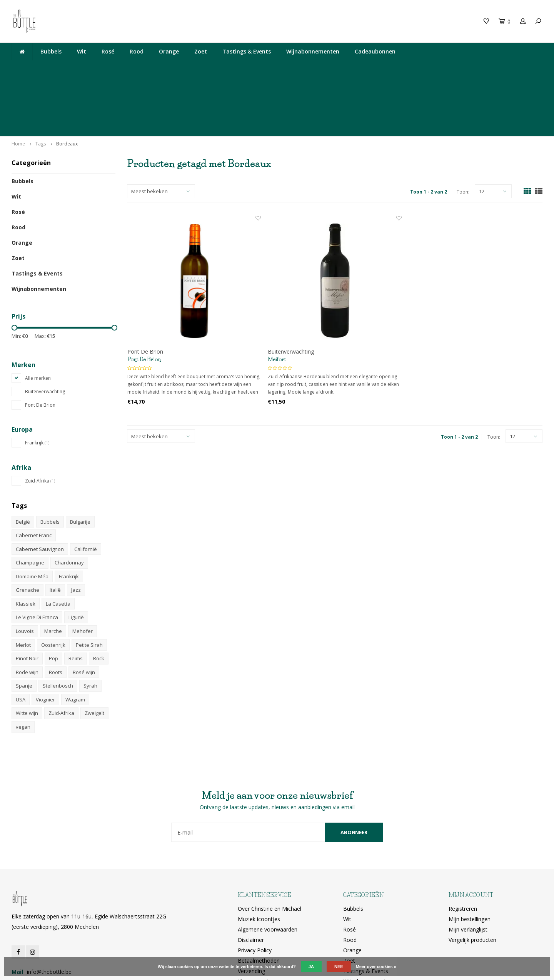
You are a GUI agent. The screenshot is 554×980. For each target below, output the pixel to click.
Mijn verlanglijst (468, 869)
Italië (55, 529)
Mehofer (83, 571)
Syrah (90, 625)
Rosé (108, 51)
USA (21, 639)
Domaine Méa (32, 516)
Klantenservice (256, 921)
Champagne (30, 502)
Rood (137, 51)
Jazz (76, 529)
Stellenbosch (58, 625)
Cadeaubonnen (375, 51)
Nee (339, 967)
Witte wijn (27, 653)
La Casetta (58, 543)
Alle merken (38, 318)
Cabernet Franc (34, 475)
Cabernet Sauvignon (40, 489)
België (23, 461)
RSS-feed (249, 931)
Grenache (28, 529)
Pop (53, 598)
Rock (99, 598)
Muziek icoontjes (259, 859)
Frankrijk (37, 382)
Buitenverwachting (45, 331)
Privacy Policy (255, 890)
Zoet (201, 51)
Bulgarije (80, 461)
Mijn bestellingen (470, 859)
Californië (86, 489)
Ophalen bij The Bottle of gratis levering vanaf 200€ (472, 68)
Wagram (75, 639)
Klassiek (26, 543)
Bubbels (51, 51)
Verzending (251, 911)
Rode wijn (27, 612)
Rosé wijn (84, 612)
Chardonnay (69, 502)
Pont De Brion (40, 345)
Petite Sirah (89, 584)
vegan (23, 666)
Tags (41, 83)
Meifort (277, 299)
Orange (169, 51)
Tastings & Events (247, 51)
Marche (53, 571)
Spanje (24, 625)
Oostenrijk (53, 584)
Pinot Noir (27, 598)
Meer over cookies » (376, 967)
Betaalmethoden (259, 900)
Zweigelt (94, 653)
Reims (76, 598)
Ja (311, 967)
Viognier (45, 639)
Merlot (23, 584)
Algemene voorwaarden (268, 869)
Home (18, 83)
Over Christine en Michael (269, 848)
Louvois (25, 571)
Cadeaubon (152, 21)
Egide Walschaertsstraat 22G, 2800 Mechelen (329, 68)
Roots (56, 612)
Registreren (463, 848)
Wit (82, 51)
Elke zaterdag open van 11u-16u (213, 68)
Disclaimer (251, 879)
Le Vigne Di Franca (37, 557)
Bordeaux (67, 83)
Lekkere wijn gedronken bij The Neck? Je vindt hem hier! (84, 68)
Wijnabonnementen (313, 51)
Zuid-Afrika (40, 420)
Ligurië (76, 557)
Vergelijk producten (472, 879)
